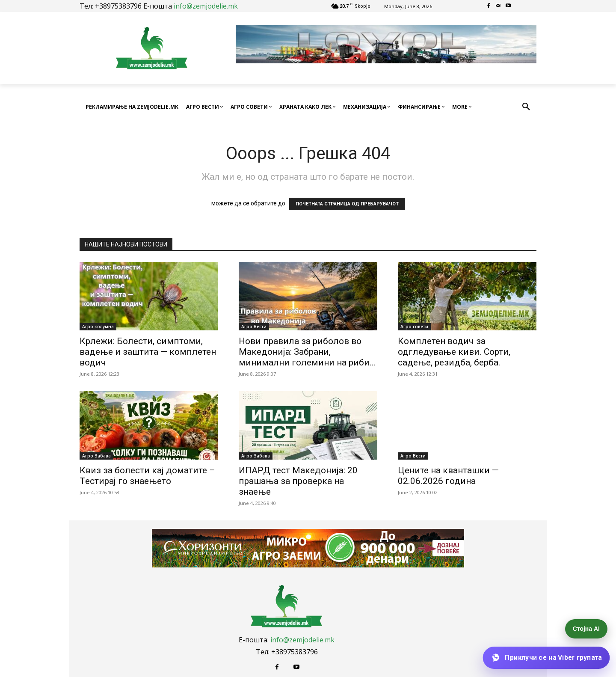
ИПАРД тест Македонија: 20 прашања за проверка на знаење (298, 481)
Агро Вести (254, 327)
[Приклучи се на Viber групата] (546, 658)
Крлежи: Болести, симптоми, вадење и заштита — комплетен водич (148, 352)
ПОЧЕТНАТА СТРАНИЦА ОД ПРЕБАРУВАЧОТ (347, 204)
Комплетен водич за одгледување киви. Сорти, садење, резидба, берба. (454, 352)
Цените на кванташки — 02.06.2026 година (448, 476)
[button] (526, 107)
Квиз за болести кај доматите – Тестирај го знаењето (147, 476)
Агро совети (414, 327)
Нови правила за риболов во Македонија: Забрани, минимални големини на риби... (307, 352)
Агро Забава (96, 456)
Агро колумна (98, 327)
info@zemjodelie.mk (206, 6)
